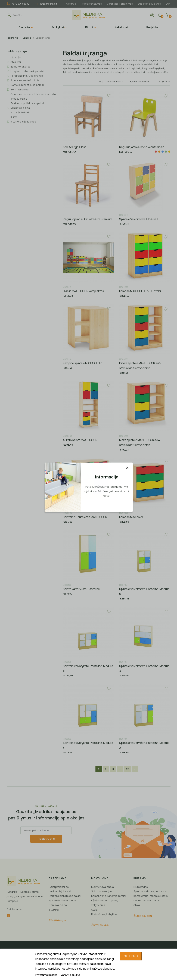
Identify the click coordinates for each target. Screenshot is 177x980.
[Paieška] (29, 15)
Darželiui (24, 27)
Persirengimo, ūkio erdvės (27, 76)
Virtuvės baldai (20, 112)
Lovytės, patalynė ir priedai (27, 71)
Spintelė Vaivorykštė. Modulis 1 (139, 219)
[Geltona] (169, 152)
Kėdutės (16, 57)
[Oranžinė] (159, 152)
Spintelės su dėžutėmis (25, 80)
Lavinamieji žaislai (60, 891)
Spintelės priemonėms (63, 900)
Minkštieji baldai (21, 108)
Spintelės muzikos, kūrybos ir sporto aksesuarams (33, 96)
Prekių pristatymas (90, 4)
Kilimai (14, 117)
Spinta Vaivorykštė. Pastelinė (81, 589)
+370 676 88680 (18, 4)
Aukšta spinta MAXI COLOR (80, 440)
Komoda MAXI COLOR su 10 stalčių (141, 291)
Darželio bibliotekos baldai (27, 85)
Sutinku (131, 956)
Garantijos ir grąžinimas (119, 4)
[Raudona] (156, 152)
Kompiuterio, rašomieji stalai (109, 896)
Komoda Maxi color (131, 517)
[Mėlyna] (163, 152)
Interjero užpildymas (23, 122)
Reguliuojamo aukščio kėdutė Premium (87, 219)
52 (127, 769)
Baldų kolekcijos (21, 67)
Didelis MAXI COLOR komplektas (83, 291)
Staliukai (16, 62)
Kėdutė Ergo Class (75, 147)
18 (168, 82)
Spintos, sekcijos (102, 891)
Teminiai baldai (20, 89)
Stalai (95, 909)
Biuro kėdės (141, 886)
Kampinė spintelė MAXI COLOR (82, 363)
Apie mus (69, 4)
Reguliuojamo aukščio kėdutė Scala (142, 147)
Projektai (152, 27)
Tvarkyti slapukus (70, 975)
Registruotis (46, 838)
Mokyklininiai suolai (103, 886)
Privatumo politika (47, 975)
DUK (168, 4)
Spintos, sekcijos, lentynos (150, 891)
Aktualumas (116, 82)
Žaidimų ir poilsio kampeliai (27, 103)
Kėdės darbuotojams (147, 900)
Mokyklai (58, 27)
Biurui (89, 27)
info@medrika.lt (46, 4)
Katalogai (121, 27)
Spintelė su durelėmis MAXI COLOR (85, 517)
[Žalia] (166, 152)
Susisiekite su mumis (149, 4)
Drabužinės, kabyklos (104, 914)
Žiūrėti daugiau (58, 920)
